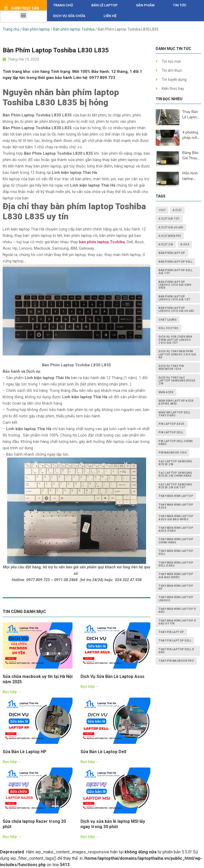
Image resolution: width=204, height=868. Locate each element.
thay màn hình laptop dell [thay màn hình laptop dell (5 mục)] (176, 552)
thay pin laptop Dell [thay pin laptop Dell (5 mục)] (175, 641)
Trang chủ (63, 5)
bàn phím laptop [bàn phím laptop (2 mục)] (172, 253)
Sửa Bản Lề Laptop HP (25, 752)
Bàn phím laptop (36, 29)
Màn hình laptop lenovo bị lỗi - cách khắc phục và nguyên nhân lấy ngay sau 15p (191, 176)
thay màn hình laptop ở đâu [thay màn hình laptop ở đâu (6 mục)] (177, 610)
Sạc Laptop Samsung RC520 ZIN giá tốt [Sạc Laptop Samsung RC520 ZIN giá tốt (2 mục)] (175, 486)
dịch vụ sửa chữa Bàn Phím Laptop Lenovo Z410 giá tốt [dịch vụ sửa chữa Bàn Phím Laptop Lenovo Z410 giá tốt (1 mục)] (175, 340)
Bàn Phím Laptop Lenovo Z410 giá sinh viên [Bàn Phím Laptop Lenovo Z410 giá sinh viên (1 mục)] (175, 285)
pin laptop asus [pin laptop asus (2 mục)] (172, 424)
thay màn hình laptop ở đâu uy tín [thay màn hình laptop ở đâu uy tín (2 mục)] (177, 622)
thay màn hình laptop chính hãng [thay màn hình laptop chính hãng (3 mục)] (176, 541)
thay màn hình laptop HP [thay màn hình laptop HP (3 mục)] (176, 587)
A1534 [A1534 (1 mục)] (185, 244)
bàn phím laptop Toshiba (102, 242)
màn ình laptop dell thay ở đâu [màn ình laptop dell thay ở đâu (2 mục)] (175, 414)
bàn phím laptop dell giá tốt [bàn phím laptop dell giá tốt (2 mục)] (175, 272)
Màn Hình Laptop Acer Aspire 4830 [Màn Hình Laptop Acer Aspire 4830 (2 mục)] (176, 402)
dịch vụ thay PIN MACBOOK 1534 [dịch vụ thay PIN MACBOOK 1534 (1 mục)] (171, 367)
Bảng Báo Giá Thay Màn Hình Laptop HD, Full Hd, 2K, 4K (192, 156)
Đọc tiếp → (12, 692)
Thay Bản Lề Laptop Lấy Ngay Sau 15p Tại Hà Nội (191, 115)
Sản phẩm (145, 5)
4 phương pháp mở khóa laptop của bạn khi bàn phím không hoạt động (192, 135)
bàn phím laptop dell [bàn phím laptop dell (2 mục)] (175, 262)
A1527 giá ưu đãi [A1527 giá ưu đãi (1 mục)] (171, 227)
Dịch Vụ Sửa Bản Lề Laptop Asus (112, 676)
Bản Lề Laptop (105, 5)
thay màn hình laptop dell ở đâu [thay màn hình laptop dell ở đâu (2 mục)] (176, 564)
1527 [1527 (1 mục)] (162, 210)
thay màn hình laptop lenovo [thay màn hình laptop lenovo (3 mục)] (176, 599)
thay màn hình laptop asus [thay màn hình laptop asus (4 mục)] (176, 506)
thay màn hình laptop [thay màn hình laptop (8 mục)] (176, 496)
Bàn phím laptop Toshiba (74, 29)
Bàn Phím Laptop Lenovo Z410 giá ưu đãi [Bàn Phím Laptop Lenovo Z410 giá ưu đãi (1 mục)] (176, 309)
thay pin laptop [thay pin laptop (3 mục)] (171, 632)
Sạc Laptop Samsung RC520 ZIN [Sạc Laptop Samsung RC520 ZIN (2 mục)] (175, 463)
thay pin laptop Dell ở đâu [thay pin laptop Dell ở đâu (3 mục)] (176, 651)
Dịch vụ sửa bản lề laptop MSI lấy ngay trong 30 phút (113, 824)
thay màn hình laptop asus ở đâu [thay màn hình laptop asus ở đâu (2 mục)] (176, 529)
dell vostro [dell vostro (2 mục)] (169, 328)
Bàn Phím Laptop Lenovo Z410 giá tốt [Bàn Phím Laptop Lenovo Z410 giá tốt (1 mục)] (175, 298)
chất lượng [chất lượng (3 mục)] (168, 320)
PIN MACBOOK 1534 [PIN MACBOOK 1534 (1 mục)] (173, 453)
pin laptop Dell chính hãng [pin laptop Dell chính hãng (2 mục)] (176, 443)
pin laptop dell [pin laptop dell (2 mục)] (171, 432)
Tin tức (180, 5)
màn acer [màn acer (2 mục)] (166, 392)
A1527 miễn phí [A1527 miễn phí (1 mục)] (170, 236)
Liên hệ (110, 16)
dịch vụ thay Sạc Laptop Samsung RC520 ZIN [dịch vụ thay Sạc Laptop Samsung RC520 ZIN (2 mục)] (177, 381)
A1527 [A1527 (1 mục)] (177, 210)
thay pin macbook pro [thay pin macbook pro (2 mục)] (176, 661)
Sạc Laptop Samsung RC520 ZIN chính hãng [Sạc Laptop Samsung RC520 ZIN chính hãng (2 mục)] (175, 474)
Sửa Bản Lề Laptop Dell (103, 752)
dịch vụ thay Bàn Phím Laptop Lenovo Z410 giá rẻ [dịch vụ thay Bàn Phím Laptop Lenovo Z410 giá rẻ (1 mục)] (177, 354)
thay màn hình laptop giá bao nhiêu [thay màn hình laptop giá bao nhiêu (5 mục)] (176, 576)
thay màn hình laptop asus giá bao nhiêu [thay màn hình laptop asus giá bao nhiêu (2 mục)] (176, 518)
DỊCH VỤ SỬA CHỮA (69, 16)
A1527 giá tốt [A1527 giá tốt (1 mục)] (169, 219)
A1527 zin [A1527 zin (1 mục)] (166, 244)
